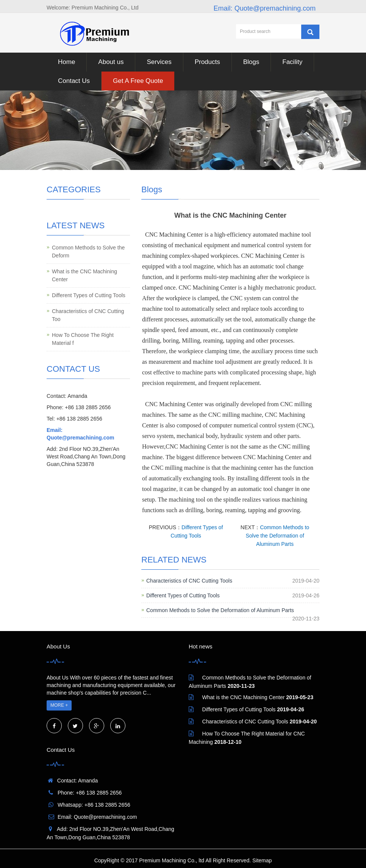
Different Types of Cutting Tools (183, 595)
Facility (292, 62)
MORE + (59, 705)
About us (111, 62)
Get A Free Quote (138, 81)
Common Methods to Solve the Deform (88, 252)
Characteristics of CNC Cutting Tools (189, 581)
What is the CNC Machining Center (84, 275)
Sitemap (262, 860)
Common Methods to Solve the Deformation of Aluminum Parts (277, 536)
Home (66, 62)
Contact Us (74, 81)
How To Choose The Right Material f (83, 339)
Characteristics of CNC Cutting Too (88, 315)
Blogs (251, 62)
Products (207, 62)
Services (159, 62)
